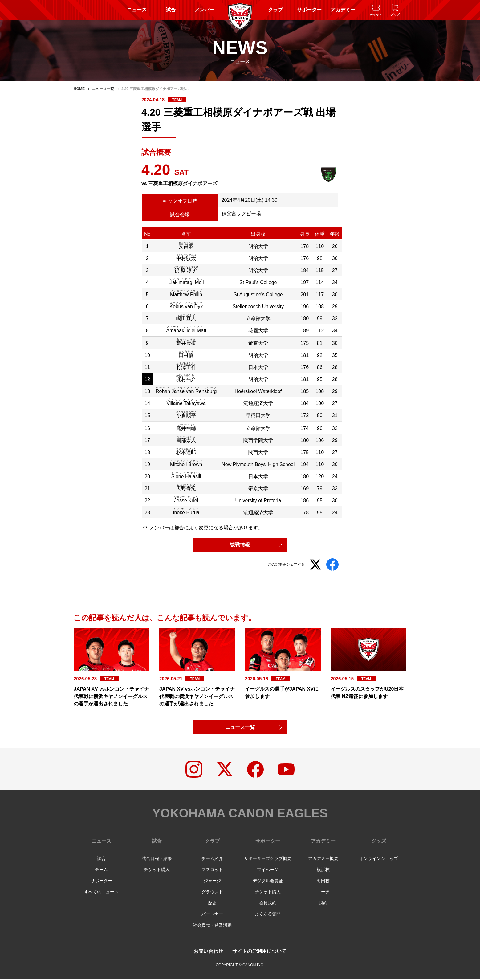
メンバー (205, 10)
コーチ (323, 892)
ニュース (137, 10)
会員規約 (268, 904)
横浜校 (323, 870)
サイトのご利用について (259, 952)
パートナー (212, 915)
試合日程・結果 (157, 859)
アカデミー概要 (323, 859)
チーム (101, 870)
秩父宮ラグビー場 (241, 214)
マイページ (268, 870)
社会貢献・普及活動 (212, 926)
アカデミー (343, 10)
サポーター (309, 10)
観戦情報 (240, 545)
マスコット (212, 870)
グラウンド (212, 892)
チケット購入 (157, 870)
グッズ (379, 842)
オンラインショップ (379, 859)
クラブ (275, 10)
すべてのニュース (101, 892)
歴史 (212, 904)
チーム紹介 (212, 859)
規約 (323, 904)
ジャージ (212, 881)
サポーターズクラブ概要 (268, 859)
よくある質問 (268, 915)
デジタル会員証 (268, 881)
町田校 (323, 881)
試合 (171, 10)
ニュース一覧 (240, 727)
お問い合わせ (208, 952)
